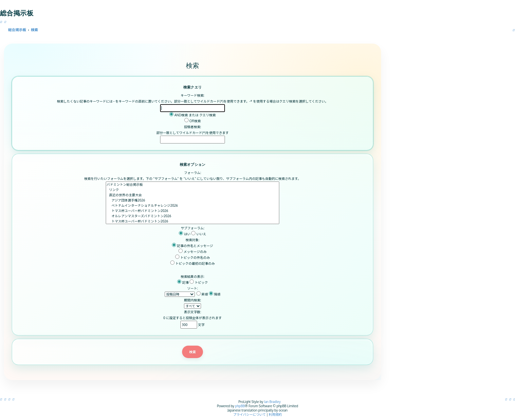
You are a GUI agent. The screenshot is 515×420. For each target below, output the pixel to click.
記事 (183, 282)
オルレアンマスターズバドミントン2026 (193, 216)
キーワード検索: (193, 95)
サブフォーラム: (193, 228)
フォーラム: (193, 173)
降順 (215, 294)
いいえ (199, 234)
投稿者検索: (193, 127)
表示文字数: (193, 312)
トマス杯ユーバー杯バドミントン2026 (193, 211)
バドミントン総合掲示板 (193, 184)
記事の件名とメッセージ (192, 246)
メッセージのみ (192, 252)
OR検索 (193, 121)
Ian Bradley (273, 402)
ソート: (193, 288)
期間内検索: (193, 300)
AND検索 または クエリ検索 (193, 115)
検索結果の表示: (193, 277)
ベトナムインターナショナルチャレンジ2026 (193, 205)
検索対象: (193, 240)
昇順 (202, 294)
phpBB (240, 406)
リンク (193, 190)
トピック (199, 282)
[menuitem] (514, 399)
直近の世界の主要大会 (193, 195)
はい (185, 234)
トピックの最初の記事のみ (193, 263)
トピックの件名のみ (193, 258)
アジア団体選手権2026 (193, 200)
